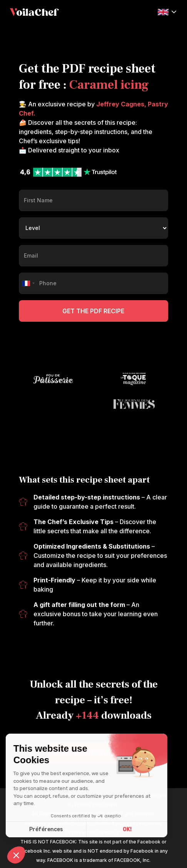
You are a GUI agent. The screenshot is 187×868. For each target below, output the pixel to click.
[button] (167, 12)
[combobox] (28, 283)
